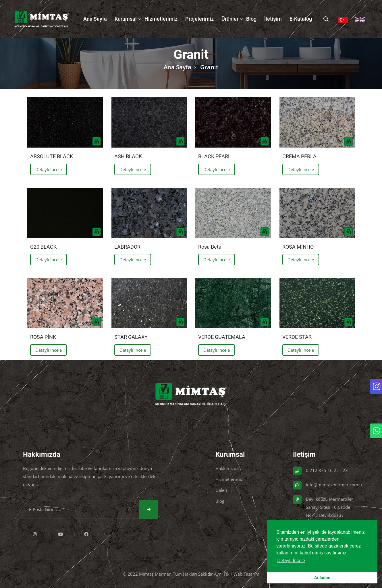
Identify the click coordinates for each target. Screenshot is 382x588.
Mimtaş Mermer (155, 574)
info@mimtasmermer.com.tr (334, 485)
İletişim (273, 19)
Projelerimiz (199, 19)
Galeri (221, 490)
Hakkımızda (227, 468)
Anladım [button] (322, 578)
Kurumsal (126, 19)
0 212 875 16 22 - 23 (327, 470)
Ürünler (230, 19)
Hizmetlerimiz (161, 19)
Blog (251, 19)
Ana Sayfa (95, 19)
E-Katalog (301, 19)
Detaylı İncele (49, 169)
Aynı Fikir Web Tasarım (237, 574)
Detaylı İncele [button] (291, 561)
